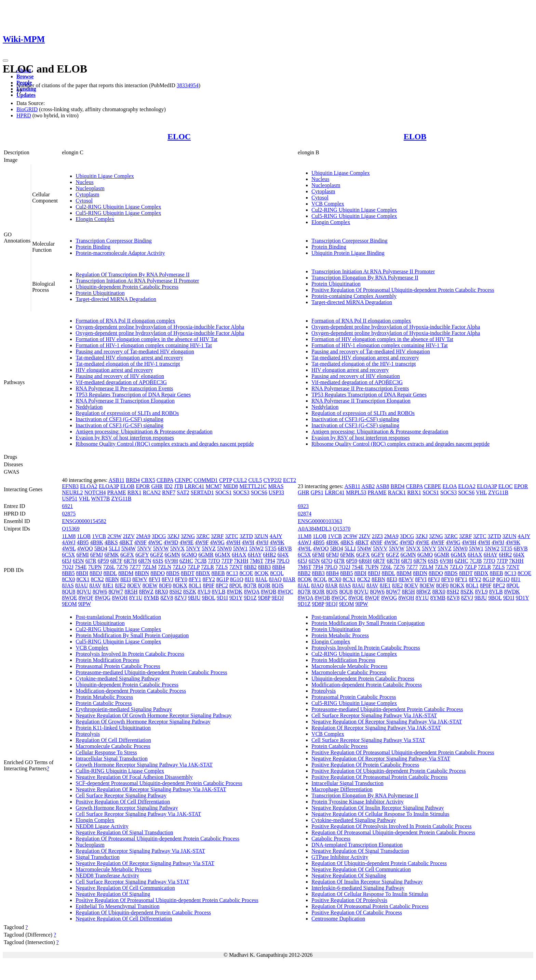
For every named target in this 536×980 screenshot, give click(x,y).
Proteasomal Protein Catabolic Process (118, 666)
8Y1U (136, 598)
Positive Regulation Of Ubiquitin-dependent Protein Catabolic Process (388, 771)
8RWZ (146, 592)
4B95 (83, 542)
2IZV (129, 536)
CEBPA (165, 480)
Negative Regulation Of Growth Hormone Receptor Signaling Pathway (153, 715)
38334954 (188, 85)
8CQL (277, 573)
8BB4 (278, 567)
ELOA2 (89, 486)
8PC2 (222, 585)
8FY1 (195, 579)
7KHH (241, 561)
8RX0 (161, 592)
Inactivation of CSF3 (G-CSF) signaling (119, 419)
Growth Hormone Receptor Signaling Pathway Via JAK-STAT (144, 765)
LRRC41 (195, 486)
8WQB (269, 592)
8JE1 (108, 585)
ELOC (179, 136)
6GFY (142, 555)
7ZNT (236, 567)
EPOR (143, 486)
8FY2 (209, 579)
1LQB (84, 536)
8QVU (84, 592)
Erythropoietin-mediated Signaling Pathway (124, 709)
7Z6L (109, 567)
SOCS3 (241, 492)
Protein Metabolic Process (104, 697)
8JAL (261, 579)
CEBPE (433, 486)
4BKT (126, 542)
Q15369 (71, 529)
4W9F (202, 542)
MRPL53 (356, 492)
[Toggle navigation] (5, 61)
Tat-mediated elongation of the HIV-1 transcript (128, 364)
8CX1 (83, 579)
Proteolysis (88, 734)
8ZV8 (167, 598)
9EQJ (278, 598)
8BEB (218, 573)
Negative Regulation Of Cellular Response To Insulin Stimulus (380, 814)
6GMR (206, 555)
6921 (67, 506)
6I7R (91, 561)
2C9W (114, 536)
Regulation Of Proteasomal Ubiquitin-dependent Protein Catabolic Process (157, 839)
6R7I (406, 561)
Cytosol (84, 201)
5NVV (144, 548)
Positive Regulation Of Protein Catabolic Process (365, 765)
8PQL (236, 585)
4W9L (69, 548)
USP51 (70, 499)
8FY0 (181, 579)
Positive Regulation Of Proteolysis (349, 900)
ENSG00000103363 (320, 521)
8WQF (86, 598)
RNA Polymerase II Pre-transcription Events (124, 388)
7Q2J (68, 567)
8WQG (103, 598)
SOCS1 (224, 492)
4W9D (171, 542)
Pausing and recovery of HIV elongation (120, 376)
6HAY (255, 555)
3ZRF (217, 536)
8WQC (285, 592)
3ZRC (203, 536)
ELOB (415, 136)
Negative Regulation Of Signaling (113, 894)
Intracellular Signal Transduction (112, 759)
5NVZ (209, 548)
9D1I (222, 598)
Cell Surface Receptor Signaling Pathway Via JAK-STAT (138, 814)
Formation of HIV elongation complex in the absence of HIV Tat (146, 339)
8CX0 (68, 579)
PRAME (117, 492)
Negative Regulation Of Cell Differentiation (124, 919)
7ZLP (193, 567)
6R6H (365, 561)
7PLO (283, 561)
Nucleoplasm (90, 188)
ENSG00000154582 (84, 521)
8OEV (134, 585)
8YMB (151, 598)
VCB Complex (328, 204)
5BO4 (101, 548)
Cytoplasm (87, 194)
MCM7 (214, 486)
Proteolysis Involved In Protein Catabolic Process (130, 654)
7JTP (227, 561)
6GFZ (157, 555)
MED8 (231, 486)
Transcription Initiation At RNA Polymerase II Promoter (137, 281)
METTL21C (253, 486)
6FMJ (97, 555)
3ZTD (246, 536)
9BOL (209, 598)
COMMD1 (206, 480)
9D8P (264, 598)
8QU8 (69, 592)
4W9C (155, 542)
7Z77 (135, 567)
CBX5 (148, 480)
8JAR (289, 579)
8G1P (223, 579)
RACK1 (397, 492)
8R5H (131, 592)
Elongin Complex (95, 219)
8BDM (126, 573)
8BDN (142, 573)
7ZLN (165, 567)
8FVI (155, 579)
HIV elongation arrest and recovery (114, 370)
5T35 (271, 548)
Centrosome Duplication (338, 919)
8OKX (180, 585)
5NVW (161, 548)
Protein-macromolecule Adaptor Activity (120, 253)
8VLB (218, 592)
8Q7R (250, 585)
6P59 (103, 561)
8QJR (264, 585)
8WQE (69, 598)
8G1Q (237, 579)
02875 (69, 514)
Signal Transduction (97, 857)
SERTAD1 (202, 492)
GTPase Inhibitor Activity (340, 857)
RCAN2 (152, 492)
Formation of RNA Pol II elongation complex (125, 321)
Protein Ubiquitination (100, 293)
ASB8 (382, 486)
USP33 (276, 492)
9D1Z (250, 598)
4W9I (248, 542)
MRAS (276, 486)
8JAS (68, 585)
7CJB (201, 561)
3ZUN (261, 536)
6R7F (117, 561)
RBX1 (135, 492)
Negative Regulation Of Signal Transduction (124, 832)
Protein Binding (93, 247)
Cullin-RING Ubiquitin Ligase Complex (120, 771)
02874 (305, 514)
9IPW (85, 604)
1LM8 (69, 536)
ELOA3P (109, 486)
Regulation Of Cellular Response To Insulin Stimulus (370, 894)
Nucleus (84, 182)
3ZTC (231, 536)
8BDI (82, 573)
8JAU (82, 585)
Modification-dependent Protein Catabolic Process (131, 691)
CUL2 (240, 480)
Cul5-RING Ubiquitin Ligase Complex (118, 213)
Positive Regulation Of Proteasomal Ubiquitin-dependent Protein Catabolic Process (403, 290)
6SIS (158, 561)
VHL (84, 499)
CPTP (226, 480)
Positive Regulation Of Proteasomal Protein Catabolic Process (379, 777)
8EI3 (126, 579)
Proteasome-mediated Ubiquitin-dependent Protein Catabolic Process (151, 672)
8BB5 (68, 573)
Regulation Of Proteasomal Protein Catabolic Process (370, 906)
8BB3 (264, 567)
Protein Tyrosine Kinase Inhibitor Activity (358, 802)
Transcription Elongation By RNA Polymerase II (365, 278)
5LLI (114, 548)
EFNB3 (70, 486)
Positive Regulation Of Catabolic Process (357, 912)
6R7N (145, 561)
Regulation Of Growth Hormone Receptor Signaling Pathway (143, 722)
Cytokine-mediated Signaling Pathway (118, 678)
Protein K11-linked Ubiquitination (113, 728)
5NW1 (240, 548)
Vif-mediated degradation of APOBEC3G (121, 382)
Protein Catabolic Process (104, 703)
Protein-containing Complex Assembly (354, 296)
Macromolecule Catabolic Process (113, 746)
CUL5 (255, 480)
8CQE (246, 573)
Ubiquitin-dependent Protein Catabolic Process (127, 287)
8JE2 (120, 585)
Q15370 (342, 529)
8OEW (150, 585)
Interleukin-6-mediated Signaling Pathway (358, 888)
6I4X (283, 555)
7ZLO (179, 567)
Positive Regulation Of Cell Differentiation (123, 802)
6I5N (78, 561)
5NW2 (256, 548)
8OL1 (195, 585)
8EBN (112, 579)
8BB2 (250, 567)
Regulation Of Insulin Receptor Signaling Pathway (367, 882)
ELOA (450, 486)
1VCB (99, 536)
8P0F (209, 585)
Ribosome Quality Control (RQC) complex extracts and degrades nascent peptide (165, 444)
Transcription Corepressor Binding (114, 241)
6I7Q (327, 561)
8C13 (232, 573)
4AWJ (69, 542)
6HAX (239, 555)
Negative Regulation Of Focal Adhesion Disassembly (134, 777)
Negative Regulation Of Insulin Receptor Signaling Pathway (378, 808)
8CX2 (97, 579)
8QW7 (116, 592)
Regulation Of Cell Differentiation (113, 740)
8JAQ (275, 579)
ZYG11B (121, 499)
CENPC (184, 480)
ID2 (168, 486)
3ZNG (188, 536)
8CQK (262, 573)
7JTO (214, 561)
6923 (303, 506)
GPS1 (317, 492)
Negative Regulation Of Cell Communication (125, 888)
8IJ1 (250, 579)
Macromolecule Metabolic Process (113, 869)
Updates (26, 95)
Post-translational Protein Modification (118, 617)
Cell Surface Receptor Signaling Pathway (121, 795)
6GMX (223, 555)
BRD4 (133, 480)
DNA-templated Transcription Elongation (357, 845)
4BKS (111, 542)
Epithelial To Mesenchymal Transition (117, 906)
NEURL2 (72, 492)
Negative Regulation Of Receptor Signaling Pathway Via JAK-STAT (151, 789)
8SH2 (175, 592)
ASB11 (117, 480)
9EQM (69, 604)
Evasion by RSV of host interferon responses (125, 438)
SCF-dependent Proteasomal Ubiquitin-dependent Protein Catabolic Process (159, 783)
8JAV (95, 585)
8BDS (173, 573)
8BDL (110, 573)
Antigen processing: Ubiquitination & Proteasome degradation (144, 432)
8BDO (158, 573)
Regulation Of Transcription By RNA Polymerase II (132, 275)
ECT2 (290, 480)
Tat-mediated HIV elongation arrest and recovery (129, 358)
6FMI (82, 555)
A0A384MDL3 (315, 529)
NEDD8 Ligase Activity (102, 826)
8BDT (188, 573)
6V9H (171, 561)
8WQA (252, 592)
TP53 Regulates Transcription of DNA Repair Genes (133, 395)
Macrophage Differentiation (342, 789)
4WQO (85, 548)
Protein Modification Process (108, 660)
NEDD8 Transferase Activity (107, 876)
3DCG (159, 536)
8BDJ (96, 573)
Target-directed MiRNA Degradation (116, 299)
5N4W (129, 548)
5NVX (177, 548)
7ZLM (149, 567)
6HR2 (269, 555)
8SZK (190, 592)
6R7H (130, 561)
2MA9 (143, 536)
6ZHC (186, 561)
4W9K (277, 542)
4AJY (276, 536)
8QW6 (100, 592)
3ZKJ (174, 536)
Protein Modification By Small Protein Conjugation (132, 635)
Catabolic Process (331, 839)
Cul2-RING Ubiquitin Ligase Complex (118, 207)
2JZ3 (377, 536)
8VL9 (204, 592)
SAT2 (183, 492)
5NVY (193, 548)
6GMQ (189, 555)
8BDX (203, 573)
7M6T (257, 561)
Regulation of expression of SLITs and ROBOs (127, 413)
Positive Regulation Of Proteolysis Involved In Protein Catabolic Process (391, 826)
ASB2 (368, 486)
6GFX (127, 555)
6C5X (68, 555)
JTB (179, 486)
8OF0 (165, 585)
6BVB (285, 548)
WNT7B (100, 499)
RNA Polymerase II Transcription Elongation (125, 401)
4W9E (186, 542)
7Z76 (122, 567)
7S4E (81, 567)
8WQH (120, 598)
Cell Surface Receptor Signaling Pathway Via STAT (132, 882)
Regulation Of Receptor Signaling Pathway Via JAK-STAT (140, 851)
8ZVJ (181, 598)
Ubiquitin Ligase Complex (105, 176)
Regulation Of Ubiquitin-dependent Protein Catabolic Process (143, 912)
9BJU (194, 598)
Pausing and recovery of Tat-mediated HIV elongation (135, 351)
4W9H (233, 542)
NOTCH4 (95, 492)
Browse (25, 76)
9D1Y (236, 598)
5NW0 (224, 548)
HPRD (24, 115)
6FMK (112, 555)
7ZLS (222, 567)
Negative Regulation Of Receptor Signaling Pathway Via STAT (145, 863)
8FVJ (168, 579)
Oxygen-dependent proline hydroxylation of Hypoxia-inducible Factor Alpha (160, 327)
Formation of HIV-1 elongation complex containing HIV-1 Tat (144, 345)
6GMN (172, 555)
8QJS (278, 585)
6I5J (67, 561)
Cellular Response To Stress (106, 752)
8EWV (140, 579)
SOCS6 (259, 492)
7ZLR (207, 567)
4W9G (217, 542)
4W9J (262, 542)
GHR (157, 486)
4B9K (96, 542)
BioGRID (27, 109)
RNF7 (169, 492)
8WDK (234, 592)
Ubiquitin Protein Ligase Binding (348, 253)
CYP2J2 (273, 480)
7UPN (95, 567)
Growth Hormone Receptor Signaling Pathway (127, 808)
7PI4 (270, 561)
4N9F (140, 542)
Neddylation (89, 407)
